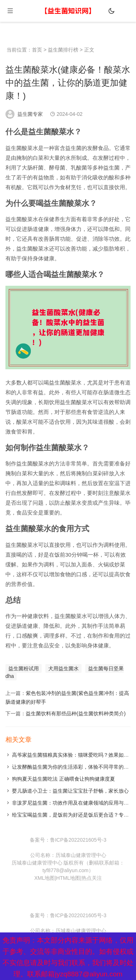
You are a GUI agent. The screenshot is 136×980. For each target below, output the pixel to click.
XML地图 (44, 878)
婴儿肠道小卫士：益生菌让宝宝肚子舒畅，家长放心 (70, 791)
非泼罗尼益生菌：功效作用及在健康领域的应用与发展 (73, 803)
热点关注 (92, 878)
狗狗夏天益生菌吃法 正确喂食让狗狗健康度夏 (63, 779)
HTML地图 (68, 878)
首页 (37, 50)
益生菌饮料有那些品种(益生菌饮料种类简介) (76, 713)
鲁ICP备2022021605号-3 (78, 840)
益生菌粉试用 (24, 668)
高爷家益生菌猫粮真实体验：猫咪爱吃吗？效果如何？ (73, 755)
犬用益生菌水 (63, 668)
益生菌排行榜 (63, 50)
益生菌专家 (30, 114)
